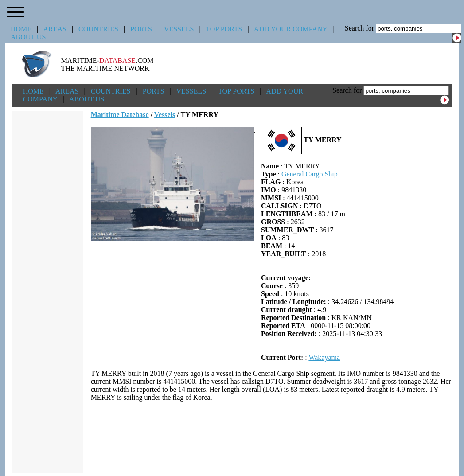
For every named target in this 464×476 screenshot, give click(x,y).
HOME (21, 29)
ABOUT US (28, 37)
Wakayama (324, 357)
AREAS (55, 29)
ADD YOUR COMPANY (290, 29)
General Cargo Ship (310, 174)
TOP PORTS (224, 29)
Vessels (165, 115)
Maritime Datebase (120, 115)
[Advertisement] (271, 437)
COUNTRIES (98, 29)
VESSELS (179, 29)
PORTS (141, 29)
